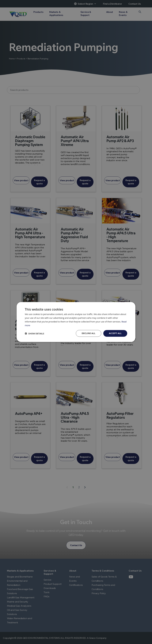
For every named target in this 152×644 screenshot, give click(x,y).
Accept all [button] (115, 333)
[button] (34, 333)
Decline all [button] (88, 333)
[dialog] (76, 322)
